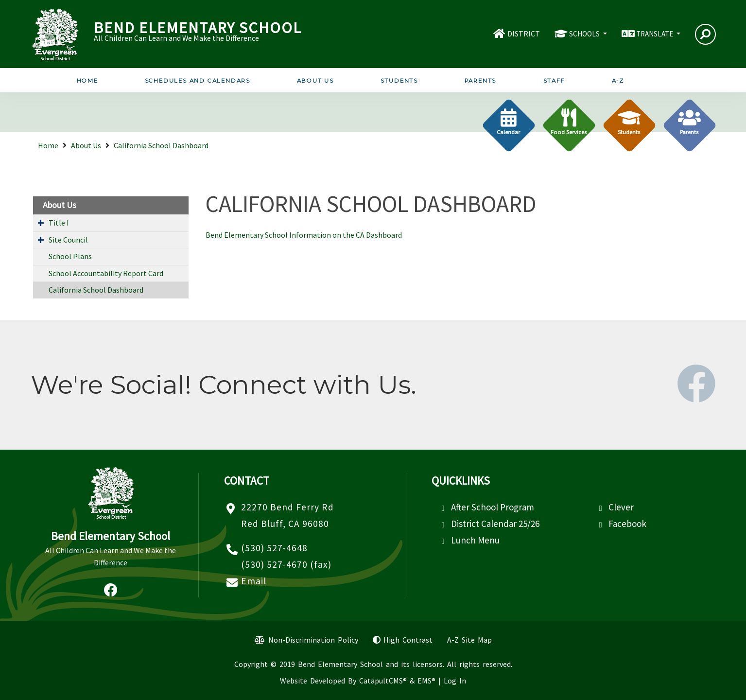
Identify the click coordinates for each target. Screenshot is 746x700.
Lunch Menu (475, 540)
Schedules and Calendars (198, 81)
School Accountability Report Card (106, 273)
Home (87, 81)
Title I (59, 223)
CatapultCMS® (383, 681)
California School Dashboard (161, 145)
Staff (554, 81)
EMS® (426, 681)
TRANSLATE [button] (655, 34)
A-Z (618, 81)
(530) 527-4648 (274, 548)
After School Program (493, 507)
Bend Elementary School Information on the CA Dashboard (304, 235)
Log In (455, 681)
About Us (315, 81)
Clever (621, 507)
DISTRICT (524, 34)
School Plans (70, 256)
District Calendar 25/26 (495, 524)
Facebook (627, 524)
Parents (481, 81)
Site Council (68, 240)
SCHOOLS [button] (585, 34)
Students (399, 81)
